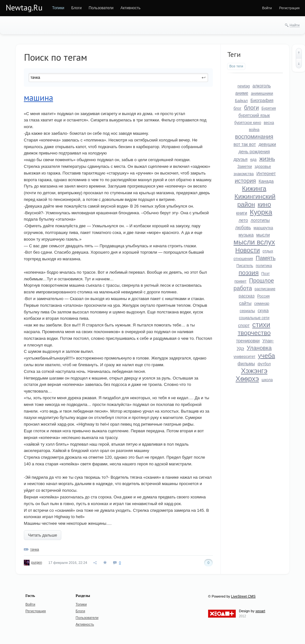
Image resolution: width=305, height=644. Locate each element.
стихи (261, 325)
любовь (243, 228)
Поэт (265, 274)
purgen (37, 562)
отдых (268, 251)
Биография (262, 100)
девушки (267, 144)
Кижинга (254, 188)
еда (253, 160)
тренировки (248, 341)
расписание (265, 289)
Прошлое (261, 281)
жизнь (267, 159)
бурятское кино (248, 123)
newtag (244, 86)
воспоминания (254, 137)
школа (267, 380)
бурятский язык (254, 115)
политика (264, 266)
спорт (244, 325)
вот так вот (245, 144)
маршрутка (263, 228)
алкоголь (262, 86)
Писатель (245, 266)
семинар (262, 304)
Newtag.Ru (24, 8)
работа (243, 288)
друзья (241, 159)
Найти (295, 25)
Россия (264, 296)
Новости (248, 250)
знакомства (244, 174)
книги (242, 213)
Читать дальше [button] (43, 535)
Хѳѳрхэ (247, 379)
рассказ (247, 296)
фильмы (246, 364)
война (254, 130)
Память (266, 258)
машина (38, 98)
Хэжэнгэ (254, 371)
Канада (266, 181)
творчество (254, 333)
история (245, 181)
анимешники (262, 93)
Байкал (241, 101)
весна (269, 123)
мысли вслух (254, 242)
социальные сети (254, 318)
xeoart (260, 611)
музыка (246, 235)
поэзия (249, 273)
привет (241, 281)
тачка (35, 549)
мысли (263, 235)
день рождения (254, 152)
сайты (245, 303)
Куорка (261, 212)
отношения (243, 259)
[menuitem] (58, 8)
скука (263, 311)
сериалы (247, 311)
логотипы (260, 220)
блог (237, 108)
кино (264, 204)
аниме (242, 93)
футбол (264, 364)
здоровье (263, 167)
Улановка (259, 348)
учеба (266, 356)
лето (243, 220)
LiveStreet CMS (243, 596)
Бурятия (269, 108)
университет (244, 357)
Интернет (266, 174)
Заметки (245, 167)
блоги (251, 108)
